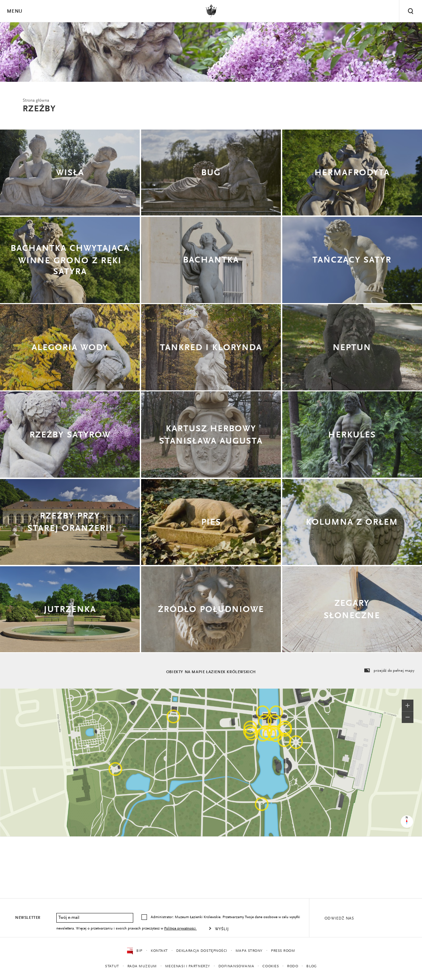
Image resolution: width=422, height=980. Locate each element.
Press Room (283, 951)
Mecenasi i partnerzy (188, 966)
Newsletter (28, 918)
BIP (135, 951)
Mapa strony (249, 951)
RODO (293, 966)
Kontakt (159, 951)
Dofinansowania (236, 966)
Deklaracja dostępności (202, 951)
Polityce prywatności (180, 929)
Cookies (271, 966)
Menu (14, 12)
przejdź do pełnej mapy (389, 671)
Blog (311, 966)
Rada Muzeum (142, 966)
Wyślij (222, 929)
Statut (112, 966)
